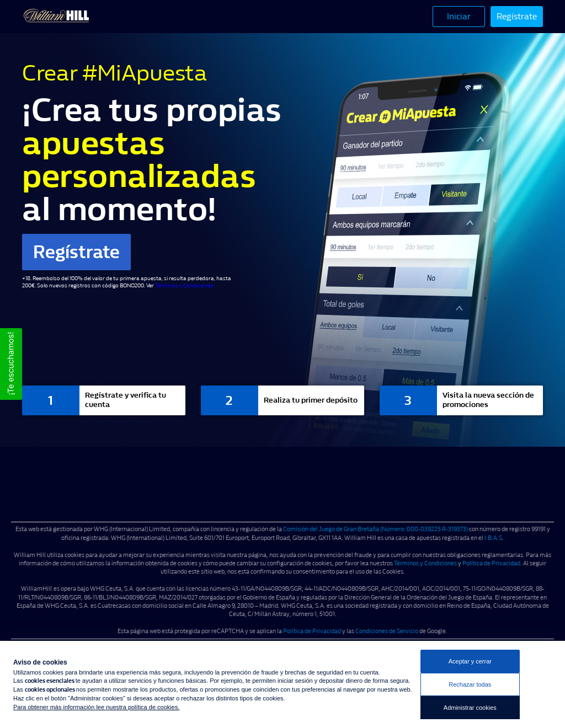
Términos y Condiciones (184, 286)
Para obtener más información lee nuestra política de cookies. (96, 707)
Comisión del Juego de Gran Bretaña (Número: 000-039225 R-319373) (375, 529)
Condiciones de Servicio (387, 631)
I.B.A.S (493, 538)
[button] (11, 364)
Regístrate (517, 16)
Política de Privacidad (491, 563)
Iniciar (459, 16)
